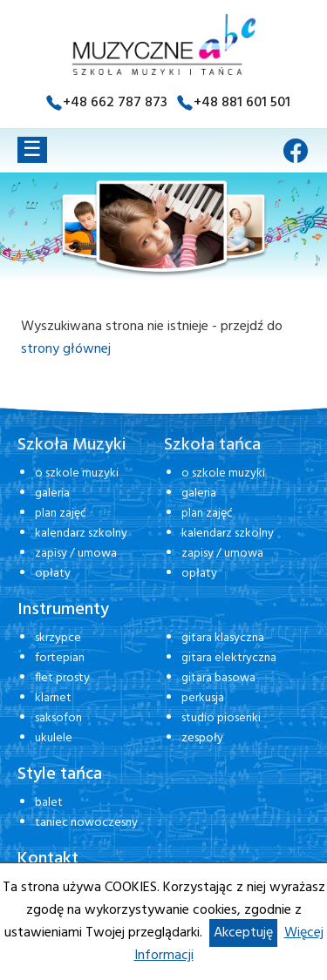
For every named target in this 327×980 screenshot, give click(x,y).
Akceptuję (243, 933)
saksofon (58, 718)
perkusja (203, 698)
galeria (52, 493)
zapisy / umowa (76, 554)
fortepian (60, 658)
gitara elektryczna (229, 658)
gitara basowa (218, 678)
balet (49, 803)
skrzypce (58, 638)
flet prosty (62, 678)
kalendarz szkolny (81, 534)
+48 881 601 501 (242, 103)
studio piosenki (221, 718)
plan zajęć (61, 514)
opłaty (53, 574)
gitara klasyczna (223, 638)
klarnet (53, 698)
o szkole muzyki (77, 473)
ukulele (54, 738)
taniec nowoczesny (86, 823)
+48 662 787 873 (115, 103)
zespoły (202, 738)
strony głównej (66, 349)
